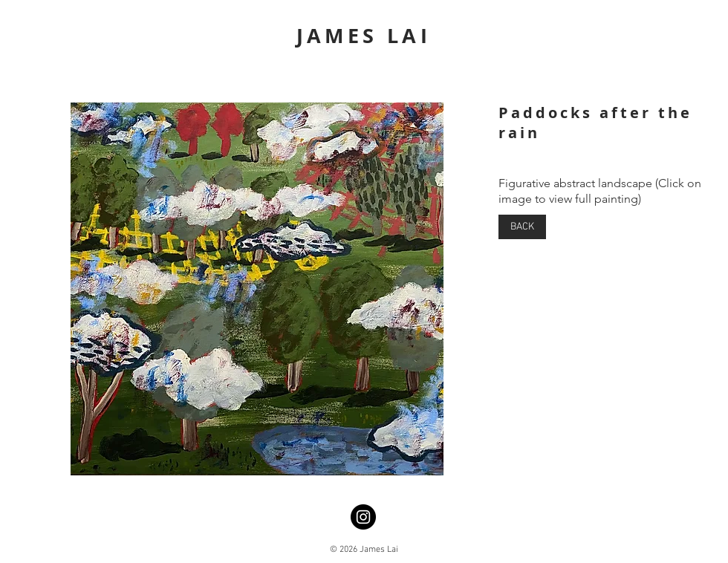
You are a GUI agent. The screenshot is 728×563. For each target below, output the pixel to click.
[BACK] (522, 227)
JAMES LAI (364, 35)
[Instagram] (363, 517)
